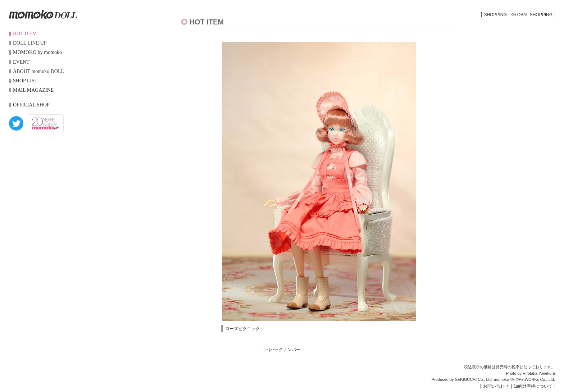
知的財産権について (533, 386)
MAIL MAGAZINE (33, 90)
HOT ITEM (25, 34)
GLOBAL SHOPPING (532, 15)
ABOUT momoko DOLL (38, 71)
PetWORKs (529, 379)
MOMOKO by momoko (37, 52)
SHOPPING (495, 15)
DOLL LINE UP (30, 43)
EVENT (21, 62)
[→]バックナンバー (282, 350)
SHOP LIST (25, 81)
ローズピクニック (242, 329)
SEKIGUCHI (466, 379)
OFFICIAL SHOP (31, 105)
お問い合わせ (496, 386)
